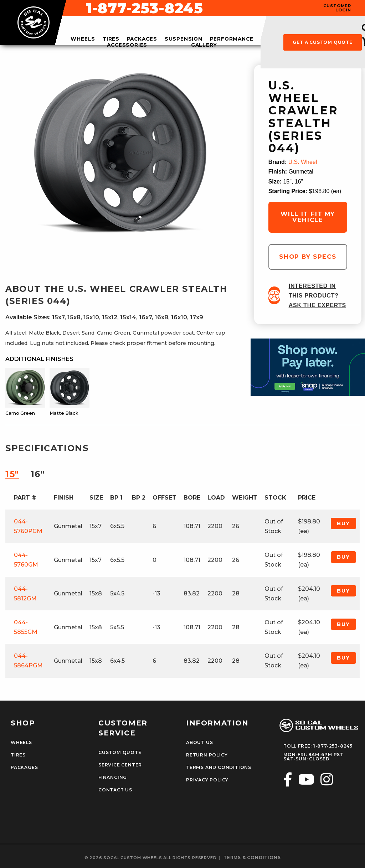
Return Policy (207, 755)
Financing (113, 777)
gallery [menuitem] (204, 45)
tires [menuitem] (111, 39)
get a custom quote (322, 42)
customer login (337, 8)
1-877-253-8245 (241, 8)
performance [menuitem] (232, 39)
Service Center (120, 765)
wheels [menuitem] (83, 39)
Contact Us (115, 790)
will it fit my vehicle (308, 217)
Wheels (21, 743)
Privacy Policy (207, 780)
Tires (18, 755)
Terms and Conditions (219, 768)
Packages (24, 768)
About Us (199, 743)
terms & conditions (252, 857)
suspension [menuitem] (184, 39)
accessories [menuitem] (127, 45)
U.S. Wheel (303, 162)
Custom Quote (120, 753)
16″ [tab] (38, 474)
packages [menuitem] (142, 39)
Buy (343, 523)
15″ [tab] (12, 474)
